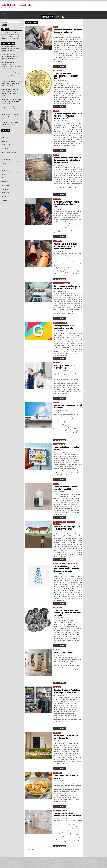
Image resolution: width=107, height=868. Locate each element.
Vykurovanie (57, 204)
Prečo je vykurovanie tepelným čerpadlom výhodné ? (68, 535)
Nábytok (56, 657)
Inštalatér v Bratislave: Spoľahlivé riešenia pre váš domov (66, 32)
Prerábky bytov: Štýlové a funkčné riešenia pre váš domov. (65, 823)
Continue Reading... (60, 69)
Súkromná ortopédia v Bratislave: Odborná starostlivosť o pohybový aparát (65, 119)
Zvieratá (4, 200)
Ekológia (56, 409)
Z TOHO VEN (14, 39)
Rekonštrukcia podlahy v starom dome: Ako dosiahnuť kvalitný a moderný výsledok (67, 165)
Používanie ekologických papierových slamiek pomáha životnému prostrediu (68, 576)
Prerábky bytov (70, 836)
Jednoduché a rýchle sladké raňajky (66, 784)
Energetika (63, 529)
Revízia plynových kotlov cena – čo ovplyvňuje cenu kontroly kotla (68, 209)
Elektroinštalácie (59, 451)
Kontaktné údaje (60, 17)
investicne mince (76, 98)
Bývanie (56, 529)
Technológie (71, 529)
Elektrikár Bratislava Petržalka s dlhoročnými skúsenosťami (67, 698)
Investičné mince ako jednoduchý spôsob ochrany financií (67, 78)
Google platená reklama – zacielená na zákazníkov (65, 334)
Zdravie (56, 113)
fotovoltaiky (74, 428)
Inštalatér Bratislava (72, 52)
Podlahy (56, 159)
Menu (4, 13)
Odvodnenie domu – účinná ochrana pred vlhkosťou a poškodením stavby (66, 251)
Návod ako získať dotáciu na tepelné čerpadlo (67, 744)
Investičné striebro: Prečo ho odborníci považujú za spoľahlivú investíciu (66, 620)
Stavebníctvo (58, 246)
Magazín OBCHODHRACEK (17, 5)
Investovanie (58, 73)
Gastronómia (73, 570)
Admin (55, 37)
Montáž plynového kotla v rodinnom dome (65, 374)
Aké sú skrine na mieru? (64, 660)
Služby (56, 27)
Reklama (64, 330)
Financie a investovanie (9, 152)
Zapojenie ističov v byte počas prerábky (67, 455)
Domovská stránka (48, 17)
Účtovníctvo (66, 288)
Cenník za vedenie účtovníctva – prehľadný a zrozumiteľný (66, 293)
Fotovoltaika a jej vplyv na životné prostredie (66, 414)
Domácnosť (57, 570)
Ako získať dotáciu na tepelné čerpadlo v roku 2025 (67, 495)
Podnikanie (57, 288)
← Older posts (29, 859)
